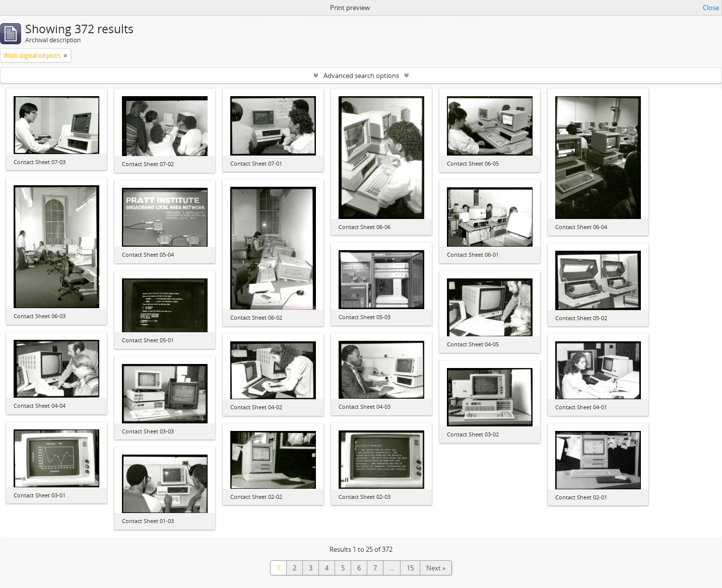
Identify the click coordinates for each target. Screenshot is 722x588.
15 (410, 568)
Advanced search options (361, 76)
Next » (436, 568)
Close (711, 8)
